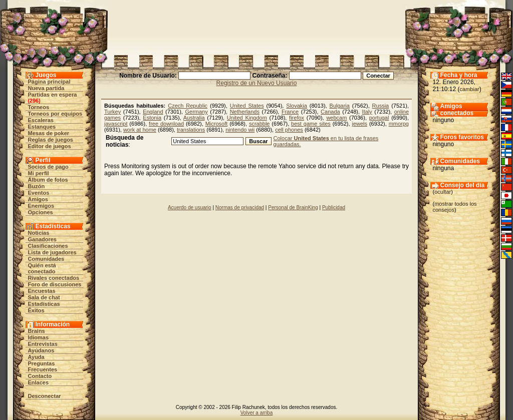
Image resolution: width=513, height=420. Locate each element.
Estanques (42, 127)
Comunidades (46, 259)
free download (166, 124)
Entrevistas (43, 344)
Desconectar (45, 396)
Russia (381, 106)
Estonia (152, 118)
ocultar (443, 192)
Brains (37, 331)
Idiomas (39, 337)
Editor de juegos (50, 146)
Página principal (49, 82)
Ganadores (42, 239)
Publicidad (334, 207)
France (290, 112)
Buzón (37, 186)
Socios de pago (48, 167)
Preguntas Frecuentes (43, 366)
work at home (140, 130)
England (153, 112)
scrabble (260, 124)
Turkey (112, 112)
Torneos (39, 107)
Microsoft (217, 124)
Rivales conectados (54, 278)
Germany (196, 112)
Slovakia (297, 106)
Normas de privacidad (240, 207)
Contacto (40, 376)
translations (191, 130)
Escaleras (41, 120)
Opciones (41, 212)
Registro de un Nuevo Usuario (257, 83)
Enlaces (39, 382)
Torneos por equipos (55, 114)
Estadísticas (44, 304)
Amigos (38, 199)
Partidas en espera (53, 95)
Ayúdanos (41, 350)
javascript (116, 124)
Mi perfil (39, 173)
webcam (336, 118)
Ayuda (36, 357)
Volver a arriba (256, 413)
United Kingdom (247, 118)
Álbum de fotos (48, 180)
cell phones (289, 130)
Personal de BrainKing (293, 207)
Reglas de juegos (51, 140)
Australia (194, 118)
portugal (379, 118)
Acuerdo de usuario (190, 207)
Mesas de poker (49, 133)
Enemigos (41, 206)
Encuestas (42, 291)
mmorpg (399, 124)
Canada (330, 112)
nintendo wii (240, 130)
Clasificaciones (48, 246)
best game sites (311, 124)
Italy (367, 112)
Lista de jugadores (52, 252)
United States (247, 106)
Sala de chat (44, 297)
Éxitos (36, 310)
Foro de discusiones (55, 284)
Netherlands (245, 112)
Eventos (39, 193)
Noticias (39, 233)
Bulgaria (340, 106)
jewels (359, 124)
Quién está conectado (42, 268)
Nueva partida (46, 88)
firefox (297, 118)
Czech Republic (188, 106)
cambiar (470, 89)
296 (34, 101)
